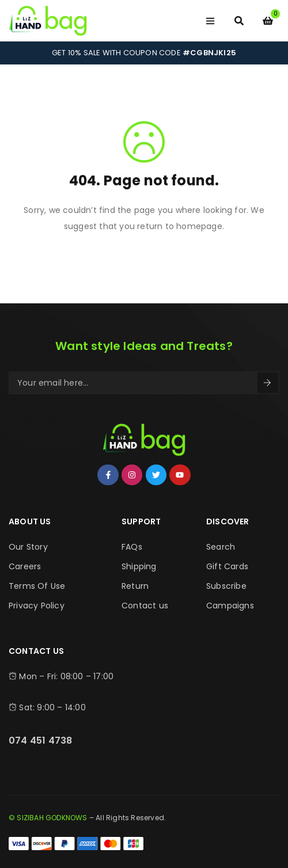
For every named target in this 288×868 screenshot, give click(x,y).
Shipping (139, 566)
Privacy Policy (37, 606)
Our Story (28, 547)
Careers (25, 566)
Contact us (145, 606)
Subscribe (226, 586)
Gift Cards (227, 566)
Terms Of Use (37, 586)
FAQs (132, 547)
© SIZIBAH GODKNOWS (48, 818)
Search (221, 547)
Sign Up (267, 383)
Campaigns (230, 606)
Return (135, 586)
